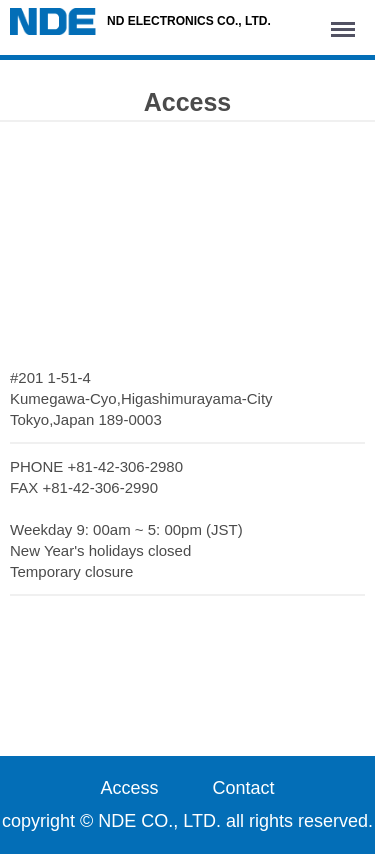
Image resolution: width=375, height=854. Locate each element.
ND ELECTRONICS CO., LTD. (140, 21)
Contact (244, 787)
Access (129, 787)
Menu (346, 20)
